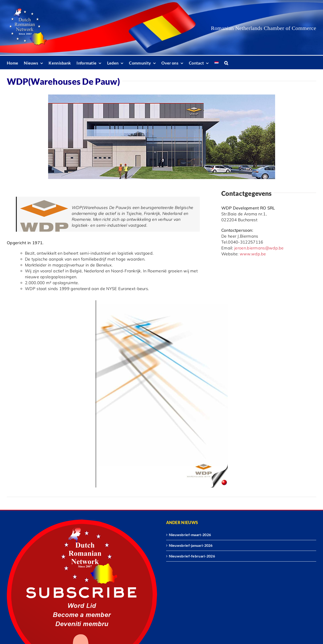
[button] (226, 62)
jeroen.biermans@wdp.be (259, 248)
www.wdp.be (253, 254)
